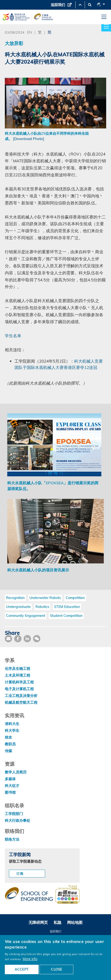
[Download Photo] (29, 139)
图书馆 (10, 792)
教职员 (10, 744)
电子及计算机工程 (19, 689)
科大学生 (12, 730)
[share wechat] (37, 639)
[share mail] (8, 639)
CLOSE (56, 969)
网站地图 (75, 922)
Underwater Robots (45, 598)
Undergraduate (18, 607)
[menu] (104, 17)
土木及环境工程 (17, 675)
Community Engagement (26, 616)
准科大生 (12, 724)
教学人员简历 (16, 772)
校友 (8, 737)
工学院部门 (14, 814)
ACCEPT (22, 969)
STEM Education (67, 607)
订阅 (20, 874)
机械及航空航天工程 (21, 702)
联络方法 (12, 839)
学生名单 (13, 336)
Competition (75, 598)
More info (30, 959)
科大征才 (12, 786)
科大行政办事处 (17, 820)
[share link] (27, 639)
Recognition (15, 598)
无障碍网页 (38, 922)
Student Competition (66, 616)
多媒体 (10, 779)
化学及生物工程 (17, 669)
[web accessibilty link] (68, 895)
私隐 (57, 922)
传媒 (8, 751)
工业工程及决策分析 (21, 696)
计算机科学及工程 (19, 682)
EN (30, 32)
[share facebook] (18, 639)
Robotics (42, 607)
